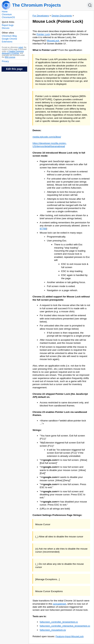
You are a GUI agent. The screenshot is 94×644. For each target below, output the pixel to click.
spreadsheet (59, 604)
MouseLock (53, 41)
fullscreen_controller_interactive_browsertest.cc (65, 626)
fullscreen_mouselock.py (53, 630)
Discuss (6, 28)
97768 (43, 229)
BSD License (10, 57)
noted (21, 47)
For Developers (41, 16)
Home (5, 12)
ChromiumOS (8, 17)
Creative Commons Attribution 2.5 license (13, 52)
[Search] (90, 5)
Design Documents (62, 16)
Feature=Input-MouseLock (70, 636)
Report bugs (8, 25)
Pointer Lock (43, 34)
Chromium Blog (9, 36)
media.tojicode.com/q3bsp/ (47, 137)
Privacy (5, 61)
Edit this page (14, 69)
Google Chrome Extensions (9, 40)
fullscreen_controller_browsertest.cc (59, 622)
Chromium (7, 14)
